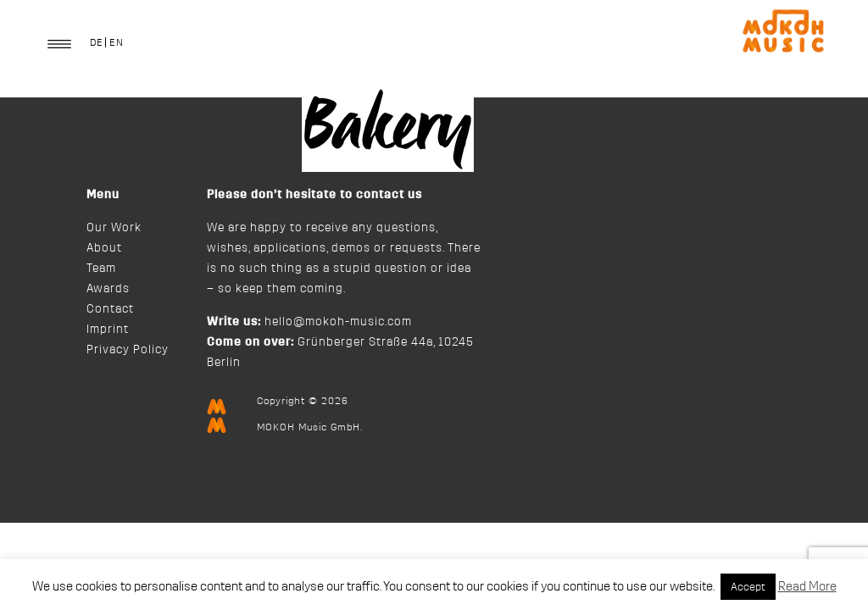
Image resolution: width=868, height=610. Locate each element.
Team (101, 269)
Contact (110, 309)
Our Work (114, 228)
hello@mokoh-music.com (338, 322)
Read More (807, 587)
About (104, 248)
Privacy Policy (128, 350)
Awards (108, 289)
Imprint (108, 330)
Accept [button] (748, 587)
